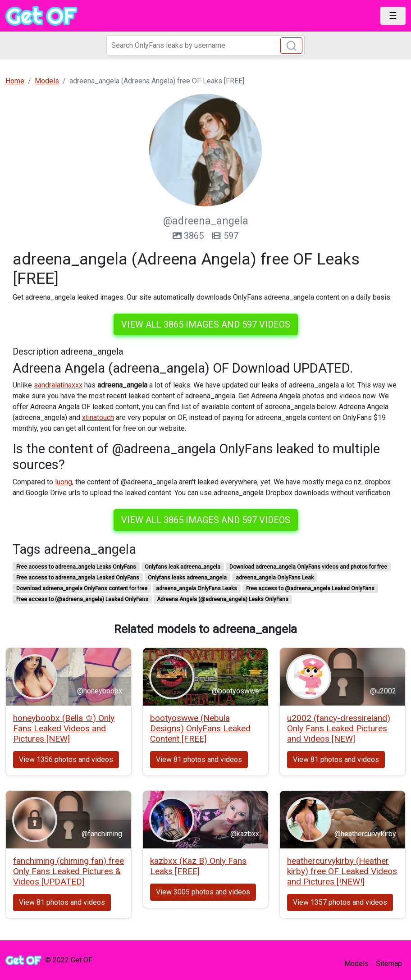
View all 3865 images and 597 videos (206, 324)
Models (356, 964)
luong (64, 482)
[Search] (205, 46)
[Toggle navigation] (393, 16)
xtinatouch (98, 417)
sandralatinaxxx (58, 385)
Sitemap (389, 964)
